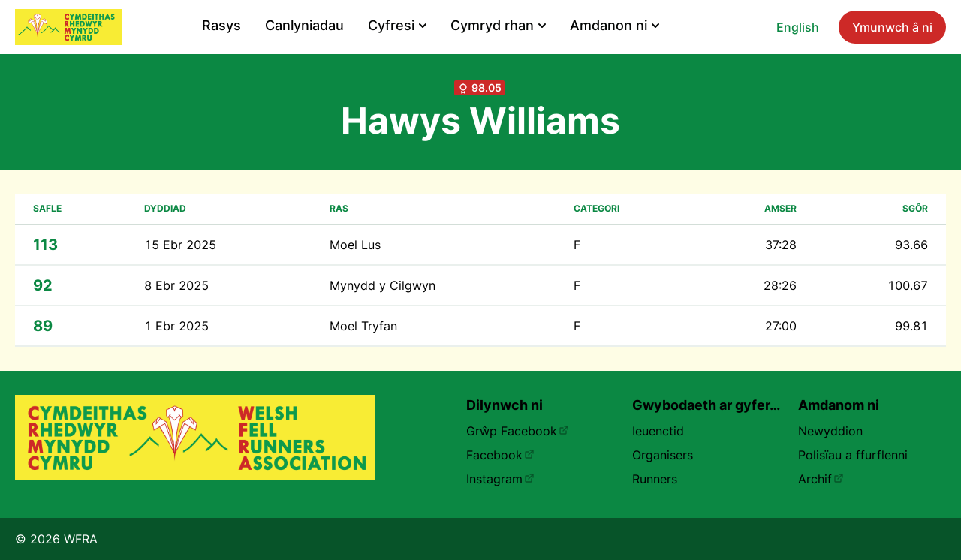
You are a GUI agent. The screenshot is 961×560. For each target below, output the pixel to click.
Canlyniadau (304, 25)
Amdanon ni (615, 25)
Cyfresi (397, 25)
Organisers (663, 455)
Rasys (221, 25)
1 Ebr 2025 (176, 326)
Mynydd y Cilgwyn (383, 285)
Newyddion (830, 431)
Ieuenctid (658, 431)
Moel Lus (355, 245)
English (798, 27)
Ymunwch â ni (892, 27)
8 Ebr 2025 (176, 285)
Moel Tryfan (363, 326)
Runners (655, 479)
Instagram (500, 479)
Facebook (500, 455)
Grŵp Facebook (518, 431)
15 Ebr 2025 (180, 245)
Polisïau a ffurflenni (853, 455)
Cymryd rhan (498, 25)
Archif (821, 479)
